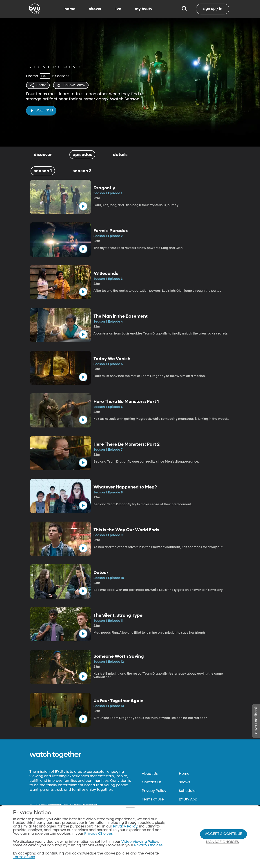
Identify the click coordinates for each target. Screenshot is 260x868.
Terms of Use (153, 800)
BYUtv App (188, 800)
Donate (148, 808)
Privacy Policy (154, 791)
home (70, 9)
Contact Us (152, 782)
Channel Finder (192, 808)
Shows (184, 782)
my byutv (144, 9)
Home (184, 774)
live (118, 9)
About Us (150, 774)
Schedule (187, 791)
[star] (71, 85)
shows (95, 9)
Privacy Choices (156, 834)
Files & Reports (154, 817)
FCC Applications (157, 825)
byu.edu (37, 849)
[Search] (184, 9)
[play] (41, 111)
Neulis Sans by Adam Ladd (51, 809)
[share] (38, 85)
